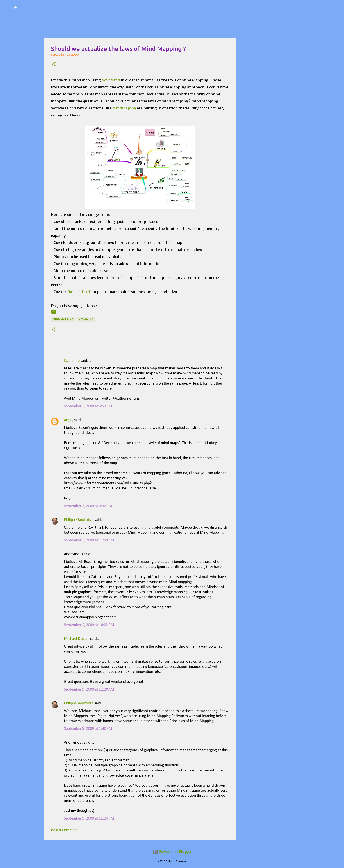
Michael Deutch (77, 639)
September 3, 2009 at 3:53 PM (88, 406)
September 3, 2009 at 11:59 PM (89, 540)
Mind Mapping (63, 319)
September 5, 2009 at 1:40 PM (88, 729)
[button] (54, 65)
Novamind (86, 319)
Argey (69, 420)
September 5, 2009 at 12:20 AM (89, 690)
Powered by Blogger (172, 852)
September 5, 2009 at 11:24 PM (89, 819)
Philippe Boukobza (79, 520)
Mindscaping (124, 108)
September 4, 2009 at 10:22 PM (89, 625)
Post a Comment (64, 830)
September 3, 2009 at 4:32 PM (88, 506)
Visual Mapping (47, 7)
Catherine (72, 361)
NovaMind (111, 80)
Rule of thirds (80, 292)
